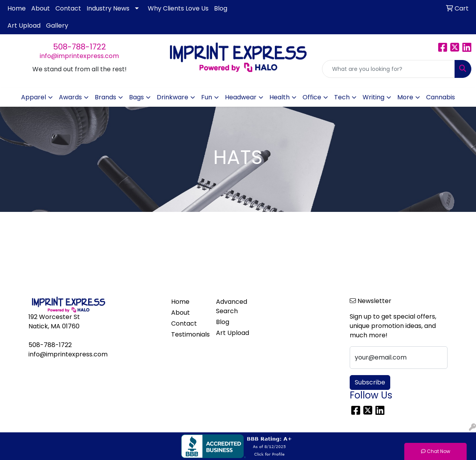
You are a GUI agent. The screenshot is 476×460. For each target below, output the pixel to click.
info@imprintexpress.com (79, 56)
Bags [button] (136, 97)
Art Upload (24, 26)
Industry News (108, 8)
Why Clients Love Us (178, 8)
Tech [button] (342, 97)
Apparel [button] (34, 97)
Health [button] (280, 97)
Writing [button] (373, 97)
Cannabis (441, 97)
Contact (68, 8)
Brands (105, 97)
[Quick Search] (388, 69)
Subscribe (370, 382)
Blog (221, 8)
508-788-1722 (80, 47)
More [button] (405, 97)
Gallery (57, 26)
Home (17, 8)
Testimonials (189, 334)
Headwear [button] (241, 97)
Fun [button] (207, 97)
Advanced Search (232, 306)
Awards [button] (70, 97)
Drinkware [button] (173, 97)
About (41, 8)
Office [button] (312, 97)
